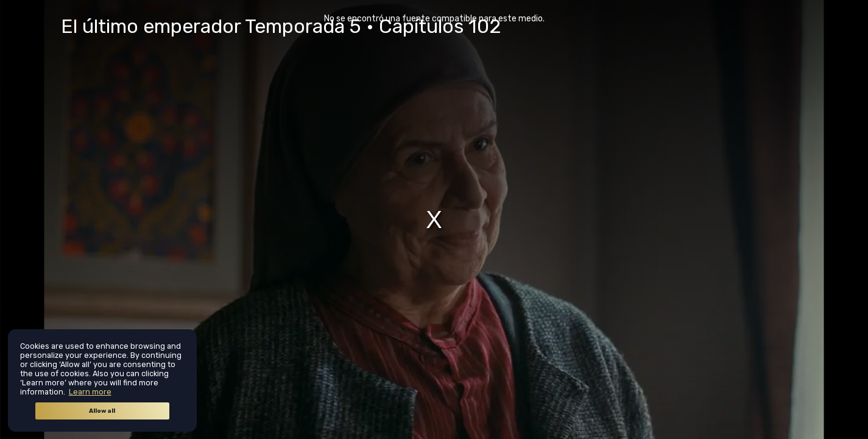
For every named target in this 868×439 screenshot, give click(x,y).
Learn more (90, 392)
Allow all (102, 411)
